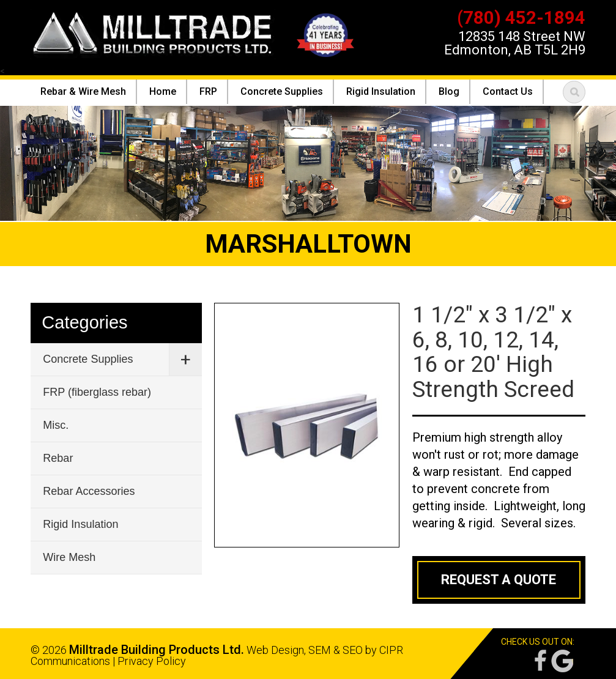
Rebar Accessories (89, 491)
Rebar (58, 458)
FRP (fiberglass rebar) (97, 392)
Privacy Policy (152, 661)
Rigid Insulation (80, 524)
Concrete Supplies (88, 359)
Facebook (540, 661)
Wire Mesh (69, 557)
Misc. (56, 425)
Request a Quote (499, 580)
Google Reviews (562, 661)
